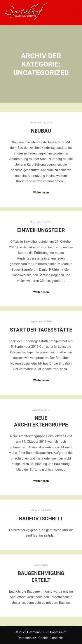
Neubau (41, 131)
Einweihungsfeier (41, 230)
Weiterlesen (41, 192)
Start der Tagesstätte (41, 330)
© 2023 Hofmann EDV (32, 632)
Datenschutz (27, 638)
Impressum (58, 632)
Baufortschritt (41, 519)
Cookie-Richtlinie (51, 638)
